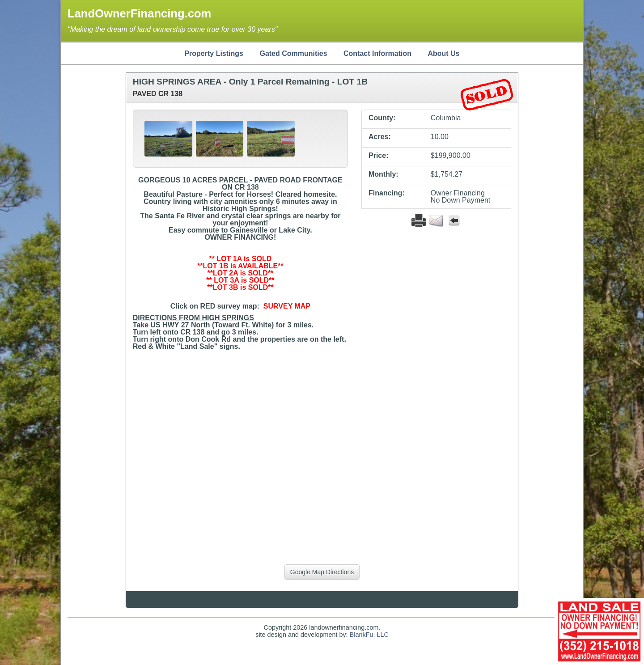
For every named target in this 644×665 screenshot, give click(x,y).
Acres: (380, 137)
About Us (443, 53)
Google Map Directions (322, 572)
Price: (378, 156)
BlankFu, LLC (369, 635)
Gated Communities (293, 53)
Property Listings (214, 53)
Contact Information (377, 53)
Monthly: (383, 174)
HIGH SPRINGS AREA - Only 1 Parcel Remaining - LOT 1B (250, 82)
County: (382, 118)
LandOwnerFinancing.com (139, 13)
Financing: (387, 193)
